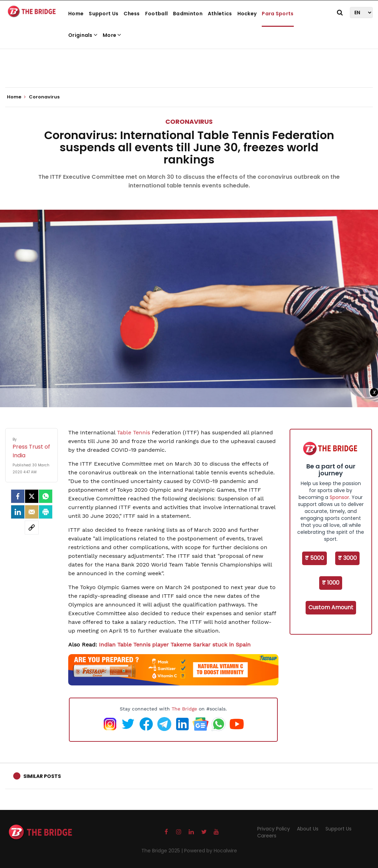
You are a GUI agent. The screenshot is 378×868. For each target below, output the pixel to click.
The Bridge (184, 709)
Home (76, 14)
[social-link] (32, 528)
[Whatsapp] (46, 496)
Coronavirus (189, 122)
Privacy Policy (274, 829)
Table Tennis (133, 432)
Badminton (188, 14)
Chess (132, 14)
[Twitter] (32, 496)
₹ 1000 (331, 583)
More (112, 35)
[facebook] (18, 496)
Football (156, 14)
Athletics (220, 14)
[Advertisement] (189, 66)
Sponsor (339, 497)
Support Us (104, 14)
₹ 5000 (314, 558)
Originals (83, 35)
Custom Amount (331, 607)
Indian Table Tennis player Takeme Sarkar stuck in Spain (175, 645)
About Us (308, 829)
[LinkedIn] (18, 512)
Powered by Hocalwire (211, 851)
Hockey (247, 14)
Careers (267, 836)
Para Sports (278, 14)
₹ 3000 (347, 558)
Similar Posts (42, 776)
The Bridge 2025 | (163, 851)
